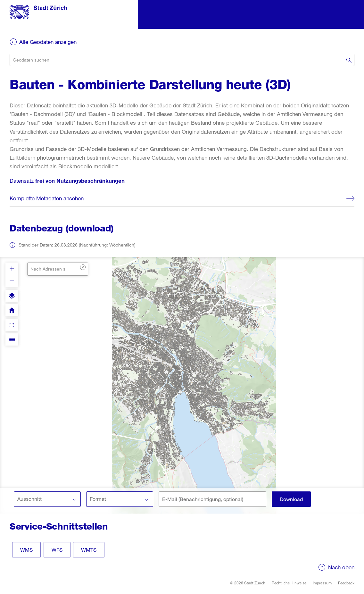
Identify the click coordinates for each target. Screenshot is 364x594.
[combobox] (182, 60)
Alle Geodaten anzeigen (48, 42)
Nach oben (341, 567)
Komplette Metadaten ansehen (47, 198)
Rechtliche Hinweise (289, 583)
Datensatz (67, 181)
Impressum (322, 583)
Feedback (346, 583)
